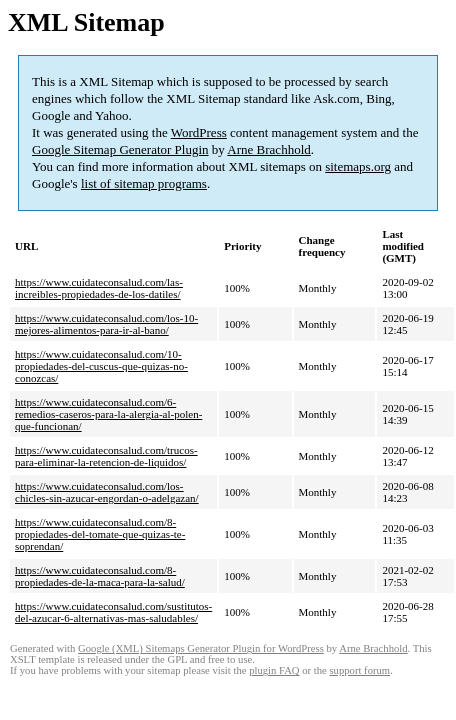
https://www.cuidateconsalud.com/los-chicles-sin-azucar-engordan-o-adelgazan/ (107, 492)
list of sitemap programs (144, 183)
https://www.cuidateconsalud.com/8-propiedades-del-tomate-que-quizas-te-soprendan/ (100, 534)
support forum (359, 670)
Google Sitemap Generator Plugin (120, 149)
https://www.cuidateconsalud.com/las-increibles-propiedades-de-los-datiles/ (99, 288)
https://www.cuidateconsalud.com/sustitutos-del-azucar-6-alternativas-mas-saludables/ (113, 612)
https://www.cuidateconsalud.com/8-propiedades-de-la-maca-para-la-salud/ (100, 576)
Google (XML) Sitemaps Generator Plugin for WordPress (201, 648)
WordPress (199, 132)
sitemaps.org (358, 166)
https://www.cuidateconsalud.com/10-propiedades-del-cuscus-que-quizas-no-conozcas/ (101, 366)
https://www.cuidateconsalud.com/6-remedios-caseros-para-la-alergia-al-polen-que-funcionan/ (108, 414)
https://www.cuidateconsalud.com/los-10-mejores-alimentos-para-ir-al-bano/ (106, 324)
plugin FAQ (274, 670)
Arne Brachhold (268, 149)
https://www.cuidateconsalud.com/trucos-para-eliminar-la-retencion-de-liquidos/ (106, 456)
